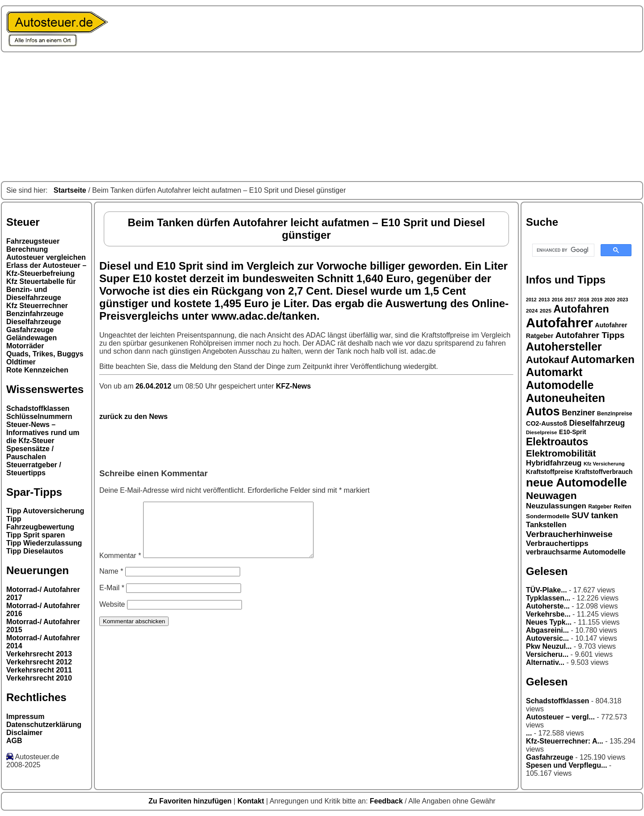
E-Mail (112, 598)
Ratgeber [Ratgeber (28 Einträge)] (600, 507)
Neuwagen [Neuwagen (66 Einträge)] (551, 495)
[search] (562, 250)
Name (111, 582)
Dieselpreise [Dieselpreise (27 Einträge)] (542, 432)
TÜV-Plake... (547, 590)
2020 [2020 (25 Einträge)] (610, 300)
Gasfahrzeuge (30, 330)
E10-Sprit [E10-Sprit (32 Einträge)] (573, 432)
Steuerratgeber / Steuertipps (34, 469)
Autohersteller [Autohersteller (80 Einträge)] (564, 347)
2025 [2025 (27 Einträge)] (546, 311)
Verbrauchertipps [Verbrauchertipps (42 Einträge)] (557, 543)
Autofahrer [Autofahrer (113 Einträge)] (559, 323)
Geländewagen (32, 338)
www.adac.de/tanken (264, 316)
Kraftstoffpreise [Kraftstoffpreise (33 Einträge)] (549, 472)
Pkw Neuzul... (549, 646)
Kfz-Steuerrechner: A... (565, 741)
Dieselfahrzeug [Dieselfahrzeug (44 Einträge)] (597, 423)
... (529, 733)
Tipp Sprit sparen (36, 535)
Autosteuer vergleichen (46, 257)
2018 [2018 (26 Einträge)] (584, 300)
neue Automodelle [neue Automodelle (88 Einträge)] (576, 482)
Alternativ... (545, 662)
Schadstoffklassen (38, 408)
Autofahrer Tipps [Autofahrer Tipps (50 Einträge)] (590, 335)
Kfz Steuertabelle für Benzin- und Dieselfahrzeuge (41, 290)
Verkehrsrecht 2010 (39, 678)
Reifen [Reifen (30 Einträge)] (623, 506)
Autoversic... (547, 638)
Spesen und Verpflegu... (566, 765)
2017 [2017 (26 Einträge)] (570, 300)
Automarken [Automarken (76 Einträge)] (603, 359)
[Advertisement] (322, 117)
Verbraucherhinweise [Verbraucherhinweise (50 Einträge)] (569, 534)
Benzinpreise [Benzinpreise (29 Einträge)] (615, 414)
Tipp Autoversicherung (45, 511)
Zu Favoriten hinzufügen (191, 801)
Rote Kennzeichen (37, 370)
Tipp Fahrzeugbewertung (40, 523)
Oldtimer (21, 362)
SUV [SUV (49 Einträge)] (580, 515)
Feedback (387, 801)
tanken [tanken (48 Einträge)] (605, 515)
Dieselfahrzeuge (34, 322)
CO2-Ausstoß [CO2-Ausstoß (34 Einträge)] (547, 423)
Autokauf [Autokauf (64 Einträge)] (547, 360)
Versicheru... (547, 654)
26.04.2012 (155, 386)
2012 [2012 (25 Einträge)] (531, 300)
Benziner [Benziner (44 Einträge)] (578, 413)
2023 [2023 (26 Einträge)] (623, 300)
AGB (14, 741)
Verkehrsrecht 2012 (39, 662)
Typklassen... (548, 598)
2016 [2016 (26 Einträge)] (557, 300)
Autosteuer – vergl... (560, 717)
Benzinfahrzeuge (35, 314)
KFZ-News (293, 386)
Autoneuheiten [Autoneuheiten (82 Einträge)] (566, 398)
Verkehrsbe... (548, 614)
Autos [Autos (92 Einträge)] (543, 411)
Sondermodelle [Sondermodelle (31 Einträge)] (548, 516)
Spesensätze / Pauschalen (30, 453)
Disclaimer (24, 733)
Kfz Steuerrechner (37, 306)
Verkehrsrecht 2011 (39, 670)
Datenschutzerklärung (44, 725)
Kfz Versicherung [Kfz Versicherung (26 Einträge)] (604, 464)
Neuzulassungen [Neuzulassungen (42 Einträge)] (556, 506)
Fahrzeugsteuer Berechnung (33, 245)
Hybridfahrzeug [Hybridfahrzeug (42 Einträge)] (554, 463)
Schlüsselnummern (39, 416)
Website (112, 615)
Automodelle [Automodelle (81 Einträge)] (560, 385)
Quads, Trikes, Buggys (45, 354)
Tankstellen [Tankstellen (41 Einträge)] (546, 525)
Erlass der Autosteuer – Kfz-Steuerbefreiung (46, 269)
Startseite (70, 190)
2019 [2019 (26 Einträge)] (597, 300)
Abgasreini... (547, 630)
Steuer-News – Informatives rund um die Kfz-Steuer (43, 433)
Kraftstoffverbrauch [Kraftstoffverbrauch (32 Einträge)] (604, 472)
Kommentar (120, 566)
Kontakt (252, 801)
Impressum (25, 717)
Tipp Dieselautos (35, 551)
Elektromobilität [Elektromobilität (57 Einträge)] (561, 453)
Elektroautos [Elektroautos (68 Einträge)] (557, 442)
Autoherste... (548, 606)
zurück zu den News (133, 416)
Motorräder (25, 346)
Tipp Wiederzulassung (44, 543)
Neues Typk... (549, 622)
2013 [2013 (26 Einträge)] (544, 300)
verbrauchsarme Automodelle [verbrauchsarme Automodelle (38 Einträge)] (576, 552)
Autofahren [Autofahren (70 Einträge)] (581, 309)
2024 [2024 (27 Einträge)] (532, 311)
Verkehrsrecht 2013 (39, 654)
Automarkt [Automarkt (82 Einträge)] (554, 372)
